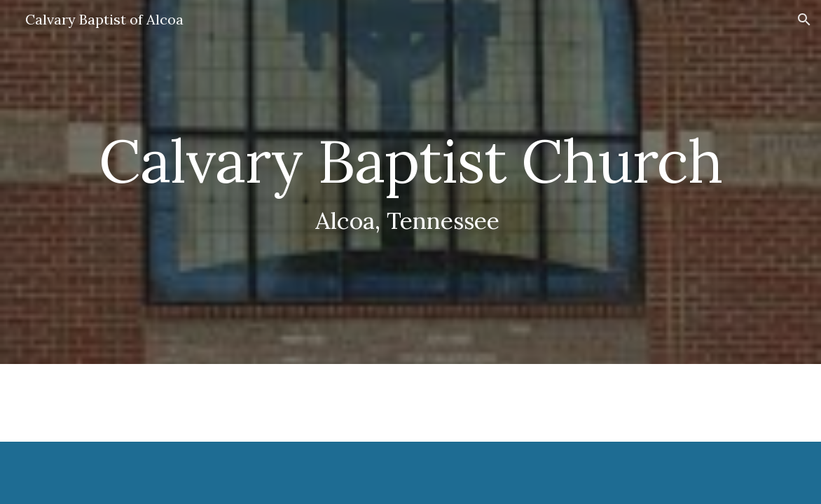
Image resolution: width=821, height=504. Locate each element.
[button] (804, 20)
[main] (410, 182)
